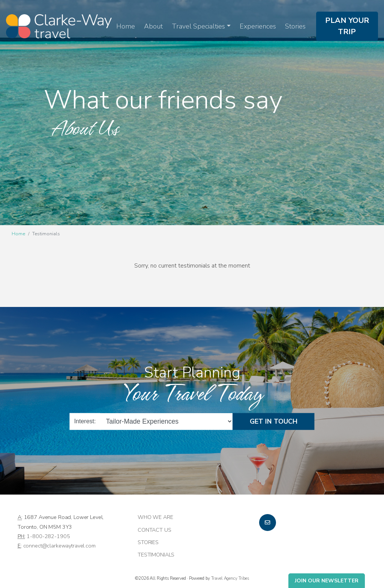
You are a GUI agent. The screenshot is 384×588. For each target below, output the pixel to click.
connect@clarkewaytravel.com (59, 546)
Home (126, 26)
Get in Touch (274, 421)
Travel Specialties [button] (198, 26)
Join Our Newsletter (327, 581)
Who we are (155, 517)
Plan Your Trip (347, 26)
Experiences (258, 26)
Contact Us (154, 530)
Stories (295, 26)
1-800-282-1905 (48, 536)
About (153, 26)
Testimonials (156, 555)
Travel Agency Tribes (230, 578)
